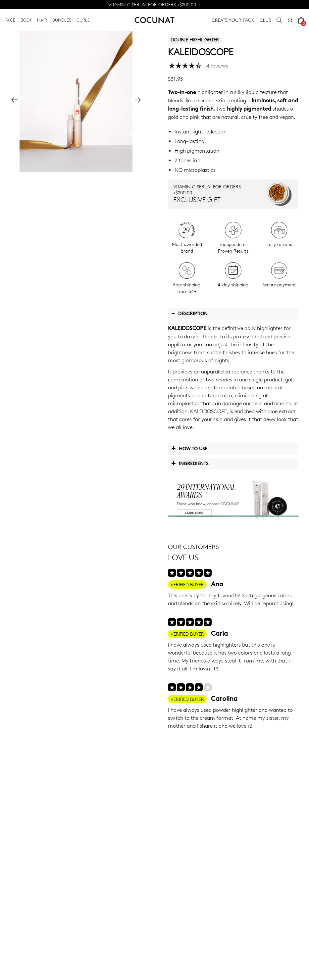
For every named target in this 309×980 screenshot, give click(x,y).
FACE (10, 20)
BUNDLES (62, 20)
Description (189, 313)
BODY (26, 20)
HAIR (42, 20)
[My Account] (290, 20)
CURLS (83, 20)
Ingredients (190, 463)
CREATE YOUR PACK (233, 20)
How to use (189, 448)
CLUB (265, 20)
